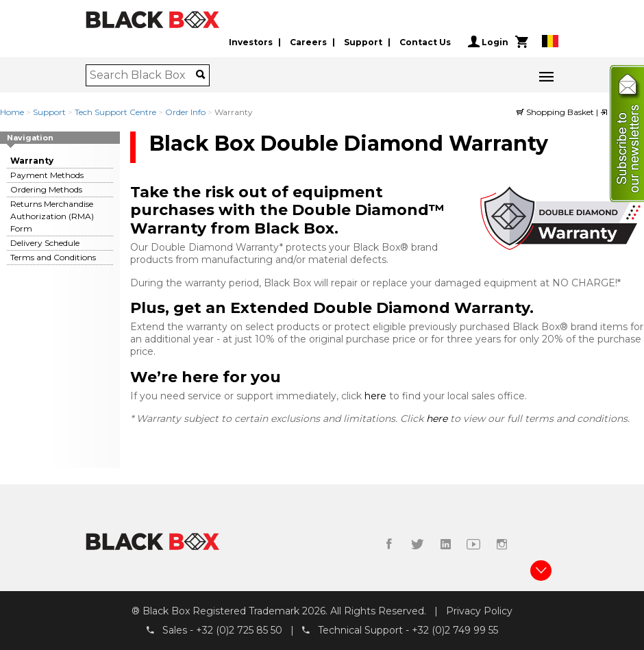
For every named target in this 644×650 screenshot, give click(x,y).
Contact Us (425, 42)
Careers (308, 42)
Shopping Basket (556, 112)
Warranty (32, 161)
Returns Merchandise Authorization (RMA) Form (52, 216)
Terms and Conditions (53, 257)
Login (488, 42)
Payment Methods (47, 175)
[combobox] (143, 75)
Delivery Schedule (45, 243)
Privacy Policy (479, 611)
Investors (251, 42)
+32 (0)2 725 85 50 (239, 630)
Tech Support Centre (115, 112)
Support (363, 42)
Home (12, 112)
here (377, 396)
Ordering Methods (46, 189)
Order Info (185, 112)
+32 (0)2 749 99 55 (455, 630)
